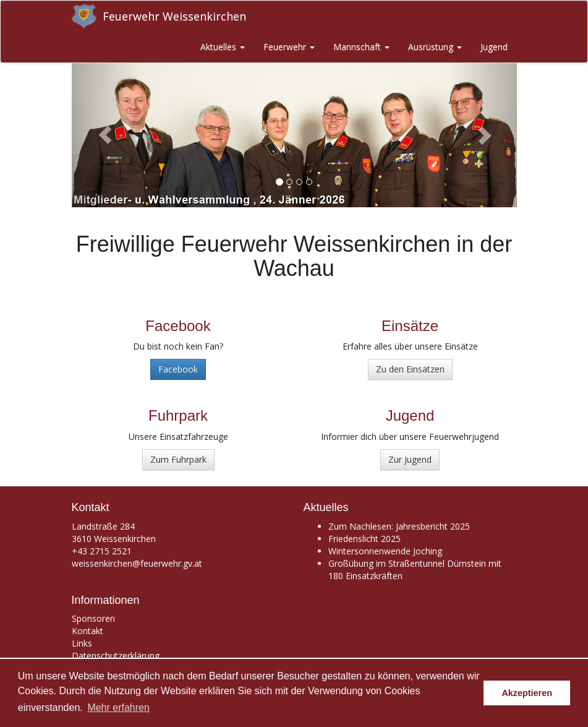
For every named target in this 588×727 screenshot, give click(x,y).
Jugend (494, 47)
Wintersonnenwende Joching (385, 551)
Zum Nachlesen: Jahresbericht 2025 (399, 526)
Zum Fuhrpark (178, 459)
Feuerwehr (289, 47)
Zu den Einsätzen (410, 369)
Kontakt (87, 631)
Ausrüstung (435, 47)
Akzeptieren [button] (527, 693)
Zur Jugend (410, 459)
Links (82, 643)
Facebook (178, 369)
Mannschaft (361, 47)
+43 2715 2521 (102, 551)
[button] (105, 135)
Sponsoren (93, 618)
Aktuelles (223, 47)
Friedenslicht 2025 (364, 539)
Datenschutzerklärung (116, 656)
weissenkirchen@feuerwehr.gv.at (137, 563)
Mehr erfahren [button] (118, 708)
